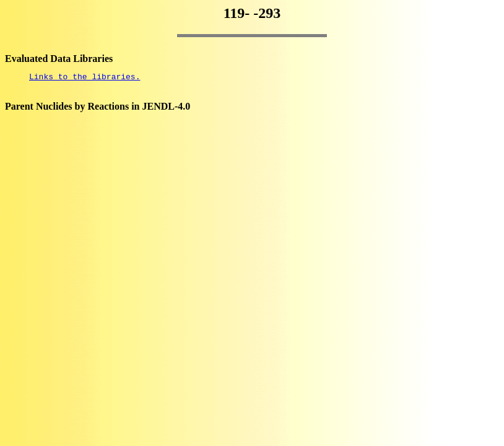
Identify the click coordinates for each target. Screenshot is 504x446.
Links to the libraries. (85, 78)
